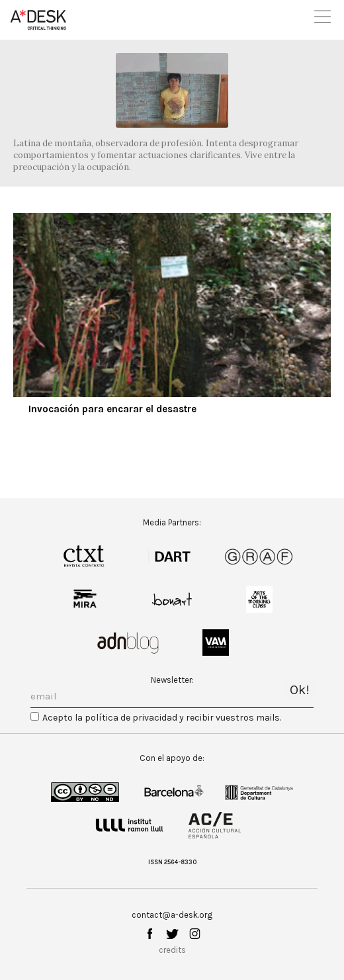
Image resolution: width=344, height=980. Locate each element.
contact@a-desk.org (172, 915)
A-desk (38, 20)
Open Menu (322, 17)
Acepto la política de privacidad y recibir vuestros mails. (162, 718)
